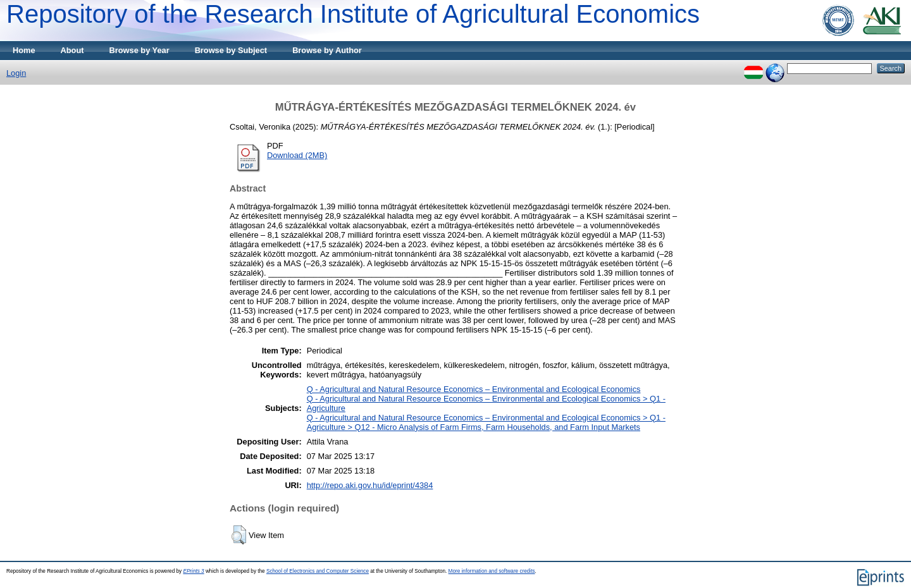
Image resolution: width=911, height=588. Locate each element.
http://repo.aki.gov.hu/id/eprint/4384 (370, 485)
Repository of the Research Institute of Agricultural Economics (353, 14)
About (72, 50)
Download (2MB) (297, 155)
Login (16, 73)
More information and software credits (492, 571)
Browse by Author (327, 50)
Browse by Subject (231, 50)
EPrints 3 (193, 571)
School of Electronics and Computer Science (318, 571)
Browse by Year (139, 50)
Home (24, 50)
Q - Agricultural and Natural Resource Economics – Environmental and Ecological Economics (474, 389)
